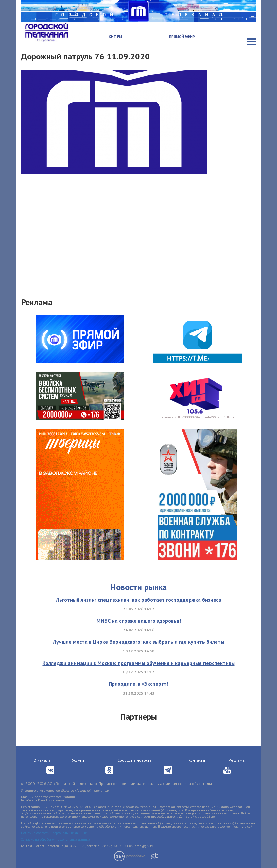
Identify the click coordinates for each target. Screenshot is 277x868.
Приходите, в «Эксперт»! (138, 684)
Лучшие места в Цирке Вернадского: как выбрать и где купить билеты (139, 642)
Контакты (197, 760)
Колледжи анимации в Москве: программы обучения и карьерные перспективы (139, 663)
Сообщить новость (134, 760)
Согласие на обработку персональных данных (55, 839)
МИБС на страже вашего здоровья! (139, 621)
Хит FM (115, 37)
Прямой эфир (182, 37)
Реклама (237, 760)
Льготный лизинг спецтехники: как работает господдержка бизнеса (139, 600)
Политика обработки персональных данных (54, 833)
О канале (42, 760)
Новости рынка (138, 587)
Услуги (78, 760)
